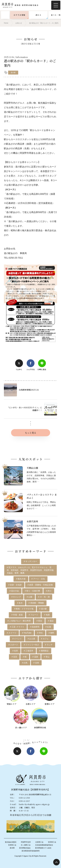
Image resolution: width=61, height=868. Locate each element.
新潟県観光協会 (25, 848)
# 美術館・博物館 (36, 603)
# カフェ (45, 639)
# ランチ (49, 645)
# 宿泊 (39, 621)
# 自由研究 (35, 627)
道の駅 (13, 72)
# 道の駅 (43, 609)
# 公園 (29, 597)
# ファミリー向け (31, 645)
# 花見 (14, 657)
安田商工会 (52, 842)
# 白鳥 (25, 663)
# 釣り (49, 591)
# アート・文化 (38, 579)
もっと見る (24, 433)
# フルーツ (33, 615)
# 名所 (15, 651)
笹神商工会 (12, 845)
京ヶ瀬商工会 (26, 845)
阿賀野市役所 (26, 842)
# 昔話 (51, 621)
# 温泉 (35, 657)
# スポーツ (13, 645)
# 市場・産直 (17, 615)
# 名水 (20, 603)
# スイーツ (12, 633)
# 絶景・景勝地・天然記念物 (40, 585)
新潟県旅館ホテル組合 (43, 848)
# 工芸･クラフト (17, 627)
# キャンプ (16, 597)
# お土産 (31, 639)
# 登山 (47, 657)
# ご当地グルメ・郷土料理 (19, 621)
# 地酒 (47, 615)
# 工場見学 (28, 651)
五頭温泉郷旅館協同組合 (44, 845)
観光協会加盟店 (11, 842)
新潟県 (12, 848)
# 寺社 (40, 633)
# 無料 (51, 633)
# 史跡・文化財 (15, 585)
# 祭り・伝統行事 (32, 591)
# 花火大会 (14, 591)
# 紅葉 (48, 627)
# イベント (17, 639)
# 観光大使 (21, 579)
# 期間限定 (44, 651)
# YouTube (27, 633)
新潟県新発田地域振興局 (31, 851)
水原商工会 (39, 842)
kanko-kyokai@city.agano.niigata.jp (34, 804)
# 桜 (25, 657)
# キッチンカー (30, 561)
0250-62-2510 (24, 798)
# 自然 (36, 663)
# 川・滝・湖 (44, 597)
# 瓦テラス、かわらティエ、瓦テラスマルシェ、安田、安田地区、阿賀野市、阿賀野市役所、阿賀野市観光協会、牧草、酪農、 (30, 570)
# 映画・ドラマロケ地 (24, 609)
